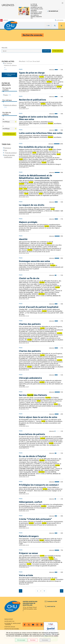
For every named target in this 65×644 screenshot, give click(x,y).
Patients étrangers (29, 536)
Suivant (62, 591)
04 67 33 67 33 (50, 606)
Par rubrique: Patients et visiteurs (10, 64)
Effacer (47, 51)
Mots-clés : (5, 48)
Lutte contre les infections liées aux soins (41, 133)
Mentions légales (10, 627)
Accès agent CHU (10, 621)
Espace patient (9, 619)
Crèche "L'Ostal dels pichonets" (35, 519)
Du (3, 119)
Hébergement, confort (31, 502)
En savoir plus (53, 11)
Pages (6, 95)
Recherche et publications (32, 100)
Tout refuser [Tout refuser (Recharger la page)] (33, 640)
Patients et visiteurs (10, 105)
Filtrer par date (10, 134)
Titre (5, 150)
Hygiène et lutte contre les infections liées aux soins (39, 118)
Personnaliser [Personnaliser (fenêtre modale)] (45, 640)
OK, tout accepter (21, 640)
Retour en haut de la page (61, 597)
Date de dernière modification (9, 156)
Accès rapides (59, 20)
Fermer (63, 3)
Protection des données (12, 629)
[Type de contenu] (11, 153)
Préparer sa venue (28, 553)
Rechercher (58, 51)
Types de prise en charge (32, 73)
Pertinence (7, 148)
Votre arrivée (26, 575)
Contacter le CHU (51, 601)
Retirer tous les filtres (10, 75)
